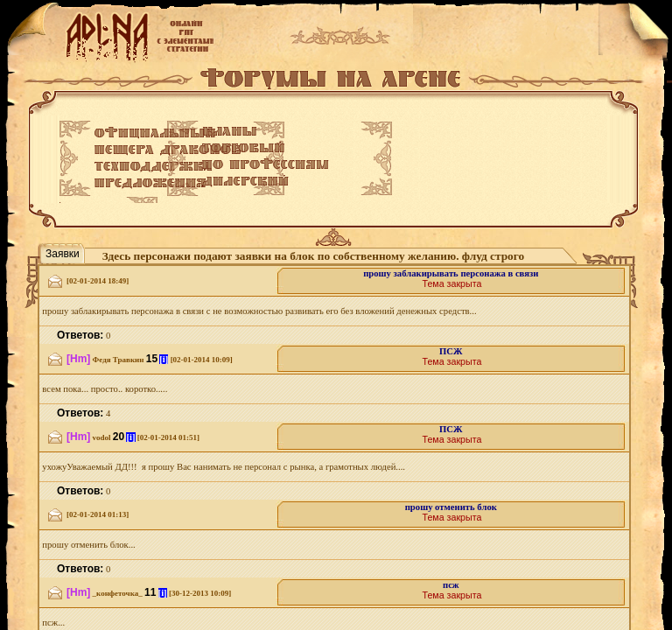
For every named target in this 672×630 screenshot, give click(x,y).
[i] (164, 359)
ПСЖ (451, 351)
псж (451, 585)
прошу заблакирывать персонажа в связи (451, 273)
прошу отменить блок (451, 507)
